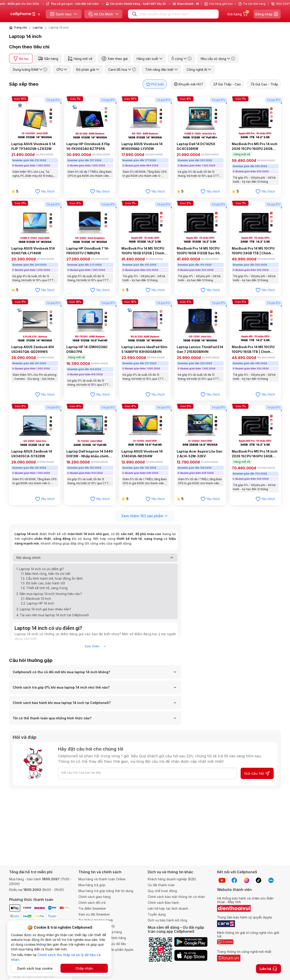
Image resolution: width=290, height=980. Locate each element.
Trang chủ (20, 27)
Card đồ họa (122, 69)
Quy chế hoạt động (162, 891)
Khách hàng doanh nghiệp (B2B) (172, 879)
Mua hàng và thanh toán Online (102, 879)
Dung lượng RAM (30, 69)
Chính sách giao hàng (94, 897)
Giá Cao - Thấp (264, 84)
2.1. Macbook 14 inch (36, 601)
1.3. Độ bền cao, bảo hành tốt (43, 586)
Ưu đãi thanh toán (161, 885)
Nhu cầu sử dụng (218, 59)
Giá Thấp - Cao (227, 84)
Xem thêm (95, 649)
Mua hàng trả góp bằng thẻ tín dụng (106, 891)
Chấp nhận (84, 968)
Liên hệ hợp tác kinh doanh (168, 908)
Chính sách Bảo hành (163, 903)
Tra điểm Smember (92, 908)
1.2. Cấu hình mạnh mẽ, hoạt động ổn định (52, 581)
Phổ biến (155, 84)
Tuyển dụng (157, 914)
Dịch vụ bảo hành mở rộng (167, 920)
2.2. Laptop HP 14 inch (37, 606)
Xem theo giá (114, 59)
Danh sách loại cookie (35, 968)
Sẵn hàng (48, 59)
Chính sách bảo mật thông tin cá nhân (176, 897)
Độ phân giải (88, 70)
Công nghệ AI (199, 70)
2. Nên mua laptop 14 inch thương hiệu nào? (49, 596)
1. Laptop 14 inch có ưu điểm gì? (40, 571)
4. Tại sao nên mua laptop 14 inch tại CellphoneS (53, 618)
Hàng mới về (80, 59)
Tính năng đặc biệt (161, 70)
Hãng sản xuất (150, 59)
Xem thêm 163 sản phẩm (145, 516)
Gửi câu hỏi (257, 776)
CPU (62, 70)
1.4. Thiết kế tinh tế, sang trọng (44, 590)
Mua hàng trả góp (92, 885)
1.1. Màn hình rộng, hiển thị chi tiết (46, 576)
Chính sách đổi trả (92, 903)
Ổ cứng (182, 59)
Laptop (38, 27)
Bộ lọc (21, 59)
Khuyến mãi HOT (188, 84)
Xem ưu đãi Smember (94, 914)
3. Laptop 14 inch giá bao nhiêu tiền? (44, 612)
